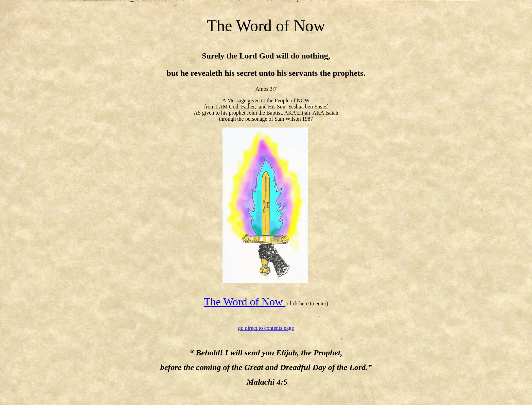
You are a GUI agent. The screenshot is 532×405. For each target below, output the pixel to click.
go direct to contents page (266, 328)
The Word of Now (245, 302)
